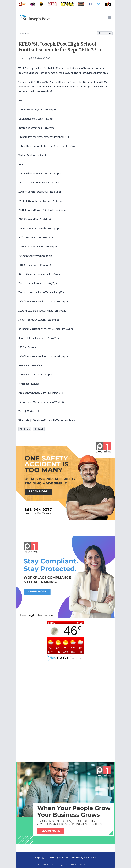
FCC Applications (63, 865)
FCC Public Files (49, 865)
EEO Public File (77, 865)
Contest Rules (89, 865)
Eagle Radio (90, 858)
